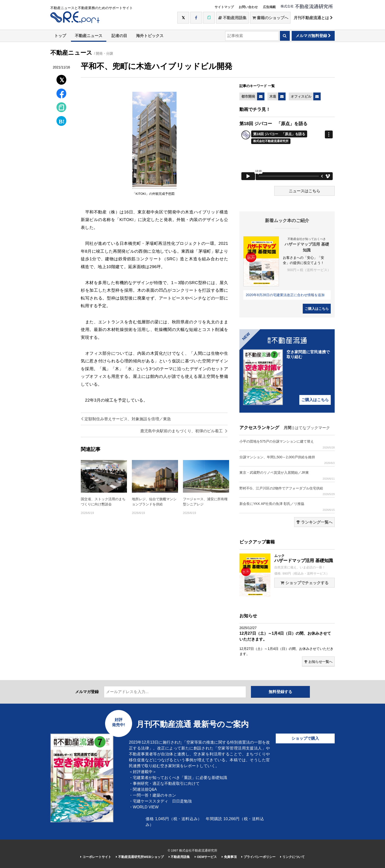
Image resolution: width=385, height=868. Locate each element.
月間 (288, 428)
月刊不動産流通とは (313, 18)
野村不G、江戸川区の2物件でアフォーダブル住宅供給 (287, 491)
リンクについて (292, 857)
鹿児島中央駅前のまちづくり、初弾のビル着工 (184, 431)
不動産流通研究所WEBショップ (140, 857)
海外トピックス (150, 36)
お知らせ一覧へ (318, 662)
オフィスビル (301, 96)
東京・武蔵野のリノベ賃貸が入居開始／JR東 (287, 475)
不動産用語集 (232, 18)
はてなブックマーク (312, 428)
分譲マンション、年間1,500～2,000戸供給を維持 (287, 460)
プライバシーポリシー (258, 857)
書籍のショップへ (270, 18)
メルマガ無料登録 (313, 36)
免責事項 (229, 857)
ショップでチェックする (304, 583)
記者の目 (119, 36)
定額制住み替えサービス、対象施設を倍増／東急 (126, 419)
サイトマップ (224, 7)
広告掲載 (269, 7)
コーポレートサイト (96, 857)
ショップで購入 (305, 738)
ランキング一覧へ (314, 522)
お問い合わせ (248, 7)
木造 (273, 96)
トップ (60, 36)
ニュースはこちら (304, 191)
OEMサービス (206, 857)
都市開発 (248, 96)
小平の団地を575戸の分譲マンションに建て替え (287, 444)
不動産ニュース (89, 36)
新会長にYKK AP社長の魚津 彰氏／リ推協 (287, 506)
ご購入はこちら (317, 309)
